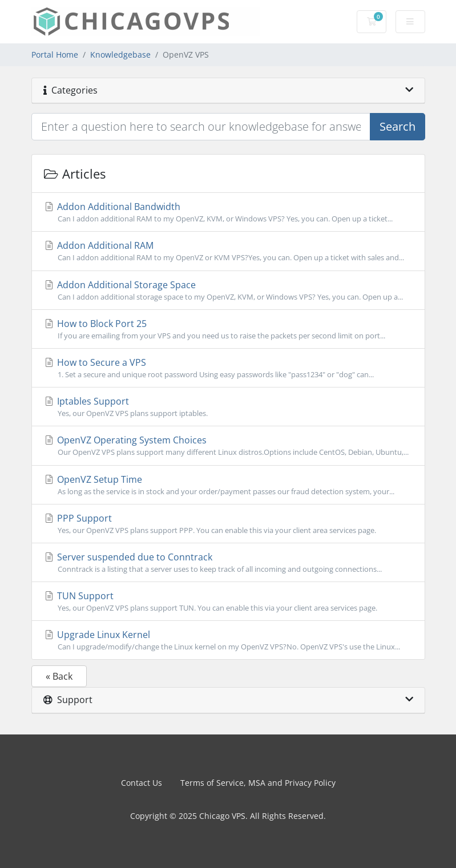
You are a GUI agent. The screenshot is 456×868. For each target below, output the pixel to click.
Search (398, 126)
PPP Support (228, 524)
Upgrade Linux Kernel (228, 640)
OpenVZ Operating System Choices (228, 446)
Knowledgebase (120, 54)
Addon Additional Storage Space (228, 290)
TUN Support (228, 601)
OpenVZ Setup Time (228, 485)
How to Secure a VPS (228, 368)
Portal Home (55, 54)
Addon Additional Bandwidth (228, 212)
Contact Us (142, 783)
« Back (59, 676)
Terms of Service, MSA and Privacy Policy (258, 783)
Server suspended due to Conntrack (228, 563)
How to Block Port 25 (228, 329)
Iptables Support (228, 407)
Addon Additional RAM (228, 251)
